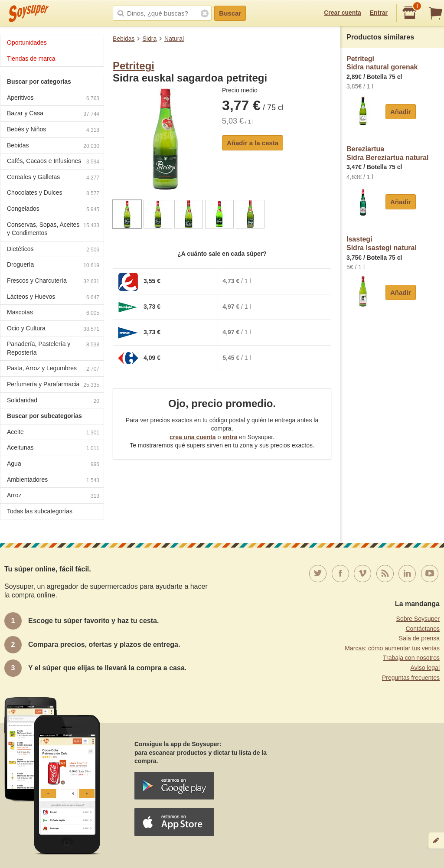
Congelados (53, 210)
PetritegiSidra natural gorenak (382, 63)
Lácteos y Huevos (53, 298)
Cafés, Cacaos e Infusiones (53, 162)
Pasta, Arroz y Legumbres (53, 369)
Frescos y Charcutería (53, 282)
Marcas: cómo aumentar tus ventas (392, 648)
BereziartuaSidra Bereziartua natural (387, 153)
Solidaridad (53, 401)
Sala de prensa (419, 638)
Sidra (149, 39)
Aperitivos (53, 99)
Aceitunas (53, 449)
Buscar (230, 13)
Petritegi (134, 66)
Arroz (53, 496)
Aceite (53, 433)
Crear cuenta (343, 13)
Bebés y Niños (53, 130)
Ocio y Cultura (53, 329)
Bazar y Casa (53, 114)
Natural (174, 39)
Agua (53, 465)
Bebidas (124, 39)
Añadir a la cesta (253, 143)
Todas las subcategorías (40, 511)
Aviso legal (425, 668)
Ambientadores (53, 481)
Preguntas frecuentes (411, 678)
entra (230, 437)
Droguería (53, 266)
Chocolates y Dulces (53, 194)
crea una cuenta (193, 437)
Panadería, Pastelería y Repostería (53, 348)
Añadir (401, 112)
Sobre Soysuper (418, 619)
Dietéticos (53, 250)
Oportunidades (27, 42)
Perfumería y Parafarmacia (53, 385)
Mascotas (53, 313)
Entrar (379, 13)
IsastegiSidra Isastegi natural (382, 243)
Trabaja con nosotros (411, 658)
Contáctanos (423, 629)
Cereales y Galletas (53, 178)
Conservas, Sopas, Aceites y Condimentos (53, 229)
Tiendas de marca (31, 59)
